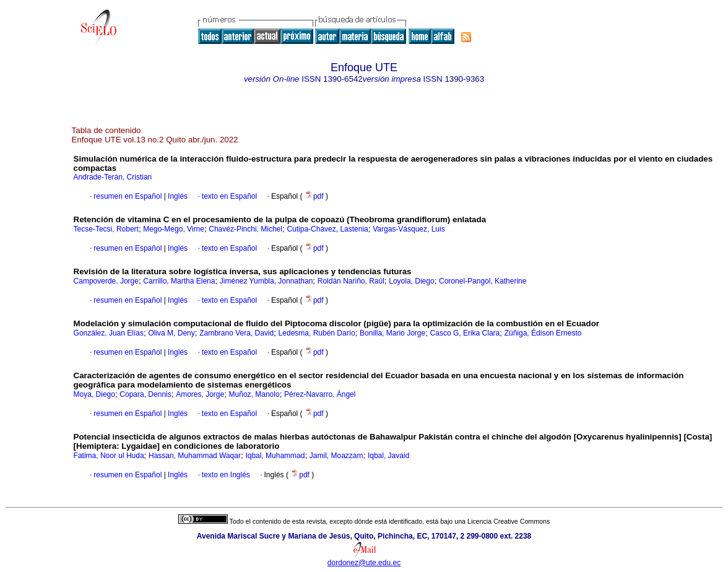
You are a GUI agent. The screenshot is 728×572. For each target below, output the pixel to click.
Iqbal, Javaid (388, 456)
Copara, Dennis (145, 394)
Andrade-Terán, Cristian (113, 177)
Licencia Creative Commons (509, 521)
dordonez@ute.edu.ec (364, 563)
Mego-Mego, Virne (174, 229)
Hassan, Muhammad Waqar (195, 456)
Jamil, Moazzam (336, 456)
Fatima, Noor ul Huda (109, 456)
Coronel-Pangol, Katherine (483, 281)
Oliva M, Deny (171, 333)
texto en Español (229, 196)
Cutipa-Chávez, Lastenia (327, 229)
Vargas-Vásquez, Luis (409, 229)
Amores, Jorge (200, 394)
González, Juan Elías (109, 333)
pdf (315, 196)
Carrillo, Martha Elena (179, 281)
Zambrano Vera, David (236, 333)
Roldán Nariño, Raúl (351, 281)
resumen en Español (128, 196)
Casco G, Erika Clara (465, 333)
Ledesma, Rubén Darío (317, 333)
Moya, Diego (94, 394)
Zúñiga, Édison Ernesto (543, 333)
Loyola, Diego (411, 281)
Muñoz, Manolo (254, 394)
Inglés (177, 196)
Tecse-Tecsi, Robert (106, 229)
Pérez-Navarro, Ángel (320, 394)
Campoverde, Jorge (106, 281)
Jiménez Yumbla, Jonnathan (266, 281)
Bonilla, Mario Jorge (392, 333)
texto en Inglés (226, 475)
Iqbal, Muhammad (275, 456)
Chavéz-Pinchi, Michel (245, 229)
